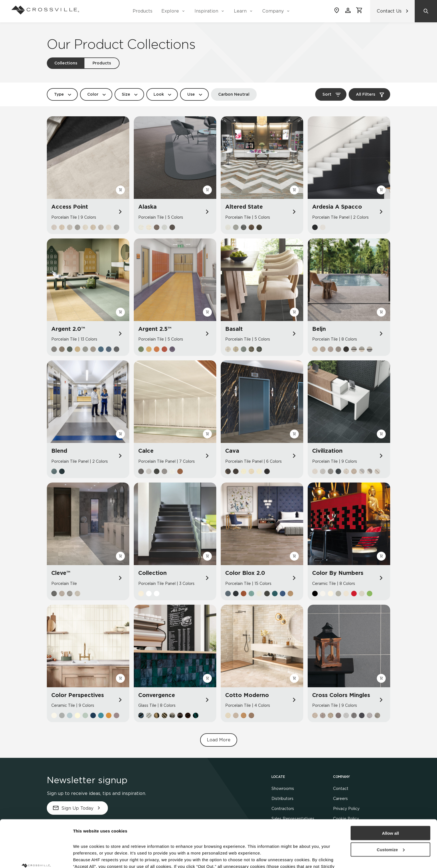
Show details (86, 857)
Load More (219, 740)
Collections (66, 63)
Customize (391, 805)
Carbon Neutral (234, 94)
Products (143, 11)
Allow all (391, 789)
